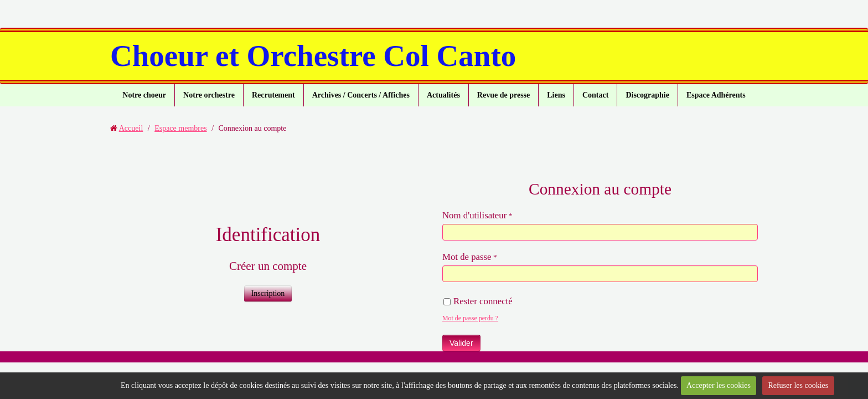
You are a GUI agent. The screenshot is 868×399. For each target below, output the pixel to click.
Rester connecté (478, 301)
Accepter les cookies (719, 385)
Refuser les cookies (798, 385)
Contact (595, 95)
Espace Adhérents (716, 95)
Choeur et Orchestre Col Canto (313, 56)
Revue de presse (503, 95)
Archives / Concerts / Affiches (361, 95)
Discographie (647, 95)
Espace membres (180, 128)
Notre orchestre (209, 95)
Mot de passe (467, 257)
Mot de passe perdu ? (470, 318)
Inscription (268, 293)
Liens (556, 95)
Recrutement (273, 95)
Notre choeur (144, 95)
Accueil (131, 128)
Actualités (443, 95)
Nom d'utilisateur (474, 215)
